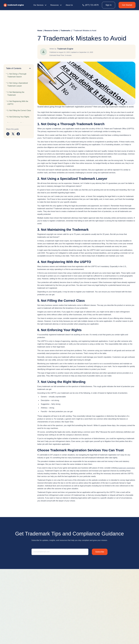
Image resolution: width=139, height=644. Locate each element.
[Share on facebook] (18, 134)
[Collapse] (30, 68)
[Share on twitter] (13, 134)
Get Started (127, 5)
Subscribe (100, 552)
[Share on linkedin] (8, 134)
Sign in (109, 5)
